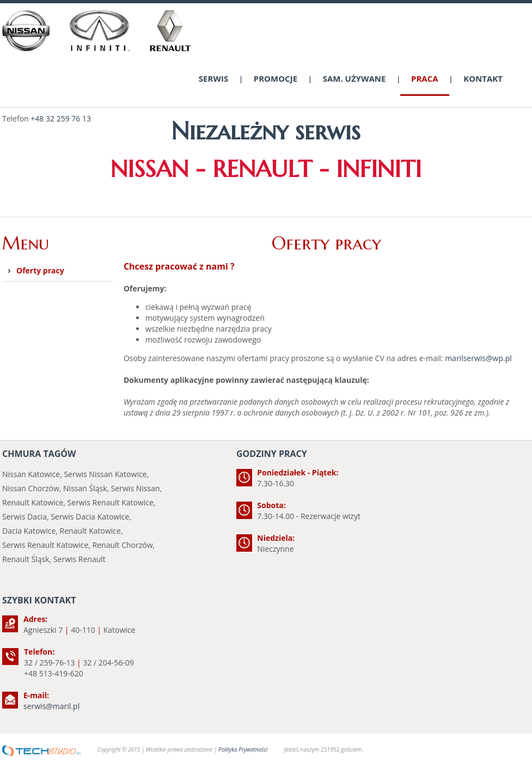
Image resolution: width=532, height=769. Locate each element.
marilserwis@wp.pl (478, 358)
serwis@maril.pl (51, 706)
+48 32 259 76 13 (61, 118)
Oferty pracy (40, 270)
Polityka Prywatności (243, 749)
